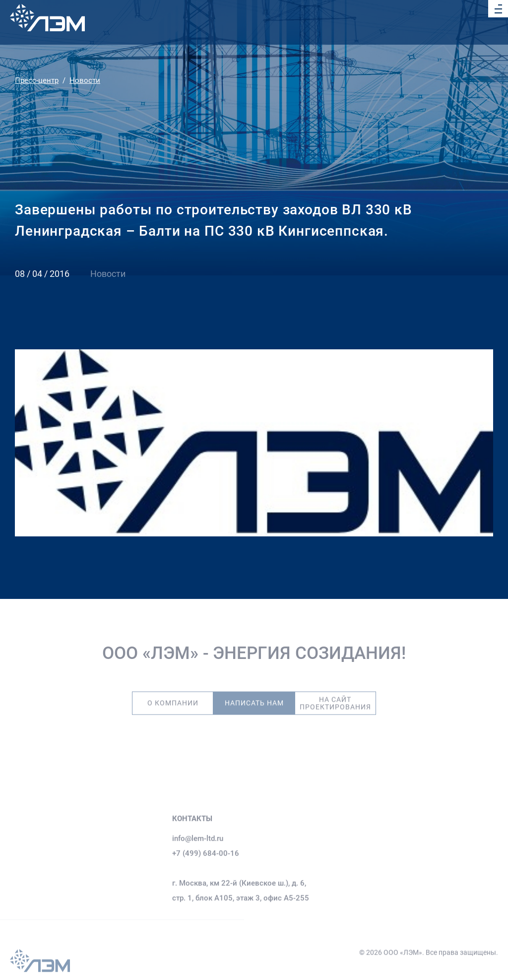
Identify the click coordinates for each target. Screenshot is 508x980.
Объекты (26, 941)
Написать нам (254, 697)
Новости (85, 80)
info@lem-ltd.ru (198, 862)
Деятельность (35, 925)
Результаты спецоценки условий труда (389, 816)
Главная (24, 892)
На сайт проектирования (335, 697)
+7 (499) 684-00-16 (206, 877)
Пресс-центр (37, 80)
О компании (173, 697)
